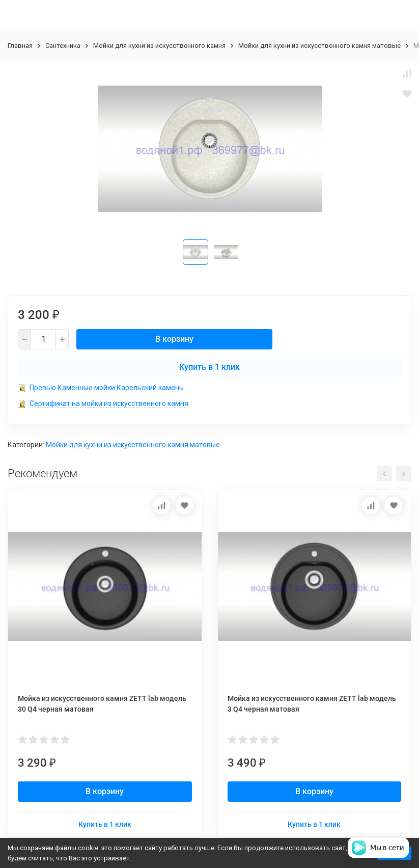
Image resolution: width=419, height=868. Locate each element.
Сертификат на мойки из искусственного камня (109, 403)
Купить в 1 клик (209, 367)
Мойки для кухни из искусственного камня (159, 46)
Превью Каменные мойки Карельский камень (106, 388)
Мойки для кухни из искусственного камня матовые (319, 46)
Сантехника (63, 46)
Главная (20, 46)
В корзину (174, 339)
